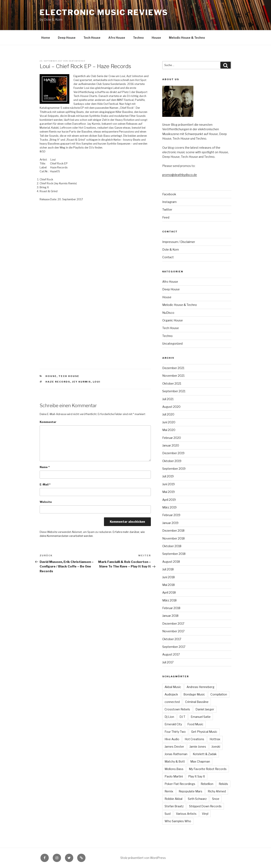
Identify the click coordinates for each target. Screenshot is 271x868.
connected (172, 702)
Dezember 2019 (173, 453)
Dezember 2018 (173, 531)
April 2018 (169, 592)
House (156, 38)
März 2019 (169, 507)
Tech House (92, 38)
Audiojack (171, 694)
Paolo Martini (174, 776)
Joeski (216, 747)
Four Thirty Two (175, 732)
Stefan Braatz (174, 806)
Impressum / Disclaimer (179, 242)
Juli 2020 (168, 414)
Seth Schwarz (197, 799)
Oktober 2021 (172, 383)
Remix (169, 791)
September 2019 (174, 469)
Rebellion (207, 784)
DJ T (182, 717)
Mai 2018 (168, 585)
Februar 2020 (172, 438)
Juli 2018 (168, 569)
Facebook (169, 194)
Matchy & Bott (175, 761)
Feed (166, 217)
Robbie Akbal (173, 799)
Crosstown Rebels (177, 709)
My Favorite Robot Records (208, 769)
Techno (138, 38)
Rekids (223, 784)
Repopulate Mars (190, 791)
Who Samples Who (178, 821)
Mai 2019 (168, 492)
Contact (168, 257)
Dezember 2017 (173, 624)
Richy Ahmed (217, 791)
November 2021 (173, 376)
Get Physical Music (204, 732)
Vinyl (205, 814)
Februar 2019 (171, 515)
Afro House (117, 38)
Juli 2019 (168, 476)
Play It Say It (197, 776)
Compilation (219, 694)
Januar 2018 (170, 616)
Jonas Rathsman (176, 754)
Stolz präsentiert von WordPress (143, 858)
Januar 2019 (170, 523)
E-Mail (45, 485)
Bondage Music (194, 694)
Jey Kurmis (81, 382)
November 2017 (173, 631)
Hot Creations (194, 739)
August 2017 (171, 654)
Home (46, 38)
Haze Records (58, 382)
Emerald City (173, 724)
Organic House (173, 320)
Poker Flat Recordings (180, 784)
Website (46, 502)
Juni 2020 (169, 422)
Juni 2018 (168, 577)
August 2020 (171, 407)
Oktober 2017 (172, 639)
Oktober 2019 (172, 461)
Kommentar (48, 422)
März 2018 (169, 600)
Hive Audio (172, 739)
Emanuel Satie (201, 717)
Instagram (169, 202)
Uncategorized (172, 343)
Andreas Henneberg (200, 687)
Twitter (167, 209)
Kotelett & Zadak (205, 754)
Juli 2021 (168, 399)
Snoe (216, 799)
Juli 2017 (168, 662)
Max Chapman (200, 761)
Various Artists (186, 814)
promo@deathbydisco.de (180, 175)
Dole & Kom (171, 249)
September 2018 (174, 554)
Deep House (67, 38)
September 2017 (174, 647)
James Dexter (174, 747)
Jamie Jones (198, 747)
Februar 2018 (171, 608)
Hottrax (215, 739)
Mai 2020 (169, 430)
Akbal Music (173, 687)
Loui (97, 382)
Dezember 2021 (173, 368)
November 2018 (173, 538)
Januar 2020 (171, 445)
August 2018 (171, 562)
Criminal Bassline (197, 702)
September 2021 (174, 391)
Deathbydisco (77, 61)
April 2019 (169, 500)
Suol (168, 814)
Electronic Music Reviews (104, 12)
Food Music (195, 724)
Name (45, 467)
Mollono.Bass (174, 769)
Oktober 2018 (172, 546)
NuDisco (168, 313)
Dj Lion (169, 717)
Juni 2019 (168, 484)
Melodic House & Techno (187, 38)
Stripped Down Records (205, 806)
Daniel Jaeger (205, 709)
